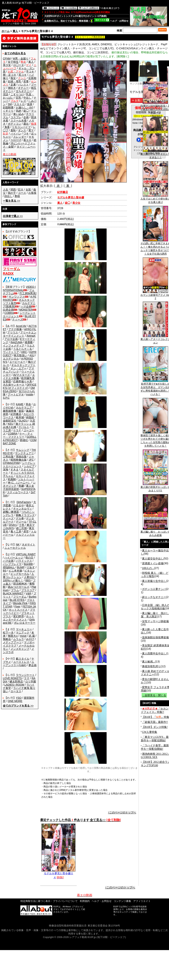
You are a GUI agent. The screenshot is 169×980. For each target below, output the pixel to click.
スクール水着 (19, 120)
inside (30, 394)
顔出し (8, 196)
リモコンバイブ (21, 127)
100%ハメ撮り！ (13, 580)
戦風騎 (12, 479)
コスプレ (16, 117)
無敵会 (7, 639)
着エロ (27, 140)
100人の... (148, 568)
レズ (23, 101)
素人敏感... (149, 662)
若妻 (26, 81)
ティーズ (17, 319)
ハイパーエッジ (14, 558)
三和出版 (8, 456)
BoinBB (28, 564)
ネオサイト (29, 544)
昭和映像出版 (19, 460)
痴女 (13, 78)
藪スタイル (23, 659)
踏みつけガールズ (19, 587)
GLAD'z (23, 421)
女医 (28, 190)
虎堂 (26, 531)
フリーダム (20, 597)
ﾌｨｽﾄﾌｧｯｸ (16, 140)
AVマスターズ (22, 375)
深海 (6, 469)
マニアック (23, 633)
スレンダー (20, 137)
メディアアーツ (12, 642)
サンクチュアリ (24, 453)
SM (10, 104)
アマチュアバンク (18, 370)
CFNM (7, 59)
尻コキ (23, 75)
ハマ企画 (26, 306)
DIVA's (13, 525)
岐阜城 (20, 417)
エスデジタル (11, 359)
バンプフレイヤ (12, 564)
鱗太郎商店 (16, 681)
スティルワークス (18, 492)
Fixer (17, 606)
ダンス (22, 130)
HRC (24, 352)
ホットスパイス (18, 610)
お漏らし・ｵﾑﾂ (25, 107)
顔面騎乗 (8, 107)
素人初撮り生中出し (154, 581)
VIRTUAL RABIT (26, 554)
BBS (28, 580)
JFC (31, 460)
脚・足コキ (10, 75)
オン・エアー (19, 368)
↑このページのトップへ (122, 813)
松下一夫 (8, 633)
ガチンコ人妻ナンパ (154, 589)
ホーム (6, 31)
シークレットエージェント (19, 465)
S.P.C (6, 398)
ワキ (26, 134)
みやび (30, 639)
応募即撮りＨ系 (23, 381)
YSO (19, 698)
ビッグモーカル (20, 574)
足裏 (13, 85)
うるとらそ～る (23, 349)
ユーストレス (21, 662)
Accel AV (21, 326)
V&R (29, 593)
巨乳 (19, 98)
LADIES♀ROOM (14, 685)
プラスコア (28, 590)
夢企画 (33, 665)
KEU (11, 424)
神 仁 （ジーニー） (19, 483)
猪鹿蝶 (29, 342)
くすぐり (8, 111)
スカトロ (19, 104)
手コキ (30, 72)
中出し (27, 98)
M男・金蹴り (21, 59)
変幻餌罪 (19, 616)
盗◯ (26, 111)
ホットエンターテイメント (18, 618)
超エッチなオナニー (154, 597)
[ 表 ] (58, 186)
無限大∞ (13, 636)
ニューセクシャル (15, 548)
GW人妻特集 (150, 732)
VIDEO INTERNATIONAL (19, 288)
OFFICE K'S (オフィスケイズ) (20, 386)
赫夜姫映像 (10, 411)
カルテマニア (24, 408)
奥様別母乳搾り (151, 666)
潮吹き (12, 88)
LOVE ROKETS (12, 678)
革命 (28, 404)
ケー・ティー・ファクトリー (18, 435)
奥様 (17, 196)
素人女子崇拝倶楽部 (18, 487)
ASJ (32, 355)
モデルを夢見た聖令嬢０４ (58, 874)
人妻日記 (29, 577)
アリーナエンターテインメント (20, 334)
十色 (22, 525)
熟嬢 (21, 486)
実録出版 (21, 456)
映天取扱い (20, 355)
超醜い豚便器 (11, 512)
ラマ (27, 678)
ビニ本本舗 (15, 571)
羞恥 (13, 130)
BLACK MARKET (13, 593)
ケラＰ (17, 430)
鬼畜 (7, 127)
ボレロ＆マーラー (25, 623)
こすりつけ (17, 94)
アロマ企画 (11, 339)
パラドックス (24, 561)
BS (5, 571)
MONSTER (26, 310)
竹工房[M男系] (28, 293)
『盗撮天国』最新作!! (155, 722)
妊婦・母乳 (15, 81)
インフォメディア (14, 346)
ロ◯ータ (19, 65)
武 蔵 (32, 636)
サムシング (23, 450)
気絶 (19, 111)
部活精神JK (20, 584)
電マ (31, 130)
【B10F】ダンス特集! (155, 727)
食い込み (19, 114)
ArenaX (31, 336)
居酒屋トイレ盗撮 (153, 563)
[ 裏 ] (68, 186)
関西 (13, 190)
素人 (15, 31)
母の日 (29, 558)
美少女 (7, 65)
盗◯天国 (21, 528)
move (23, 636)
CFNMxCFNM (11, 463)
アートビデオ (16, 394)
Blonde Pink (20, 603)
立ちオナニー (24, 91)
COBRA (9, 313)
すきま (15, 469)
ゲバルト (24, 427)
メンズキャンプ (20, 649)
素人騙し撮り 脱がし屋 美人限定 (155, 615)
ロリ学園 (31, 681)
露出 (26, 124)
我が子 (12, 193)
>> (11, 201)
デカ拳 (20, 518)
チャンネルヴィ (23, 509)
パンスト (23, 85)
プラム (15, 590)
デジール (21, 522)
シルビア (29, 466)
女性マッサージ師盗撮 (155, 621)
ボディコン (15, 124)
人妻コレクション (18, 575)
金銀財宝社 (10, 421)
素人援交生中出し (153, 558)
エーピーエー (17, 362)
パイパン (16, 134)
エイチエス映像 (19, 377)
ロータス (16, 691)
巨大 (21, 190)
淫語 (6, 94)
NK (18, 544)
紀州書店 (16, 414)
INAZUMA (16, 342)
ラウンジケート (25, 675)
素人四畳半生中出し (154, 653)
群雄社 (24, 440)
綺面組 (30, 417)
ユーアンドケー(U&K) (18, 664)
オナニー (23, 88)
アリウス (13, 332)
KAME (20, 404)
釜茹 (21, 411)
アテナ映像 (15, 329)
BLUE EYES (17, 600)
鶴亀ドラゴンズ (25, 515)
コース (22, 193)
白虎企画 (8, 310)
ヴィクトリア (11, 352)
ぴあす (31, 567)
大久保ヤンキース (14, 385)
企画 (26, 117)
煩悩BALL (9, 567)
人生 (6, 190)
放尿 (30, 104)
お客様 (32, 193)
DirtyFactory (24, 502)
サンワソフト (17, 297)
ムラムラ (19, 639)
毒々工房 (16, 531)
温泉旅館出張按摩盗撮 (155, 637)
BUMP (21, 567)
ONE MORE (15, 701)
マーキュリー (24, 629)
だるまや (19, 505)
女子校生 (13, 62)
